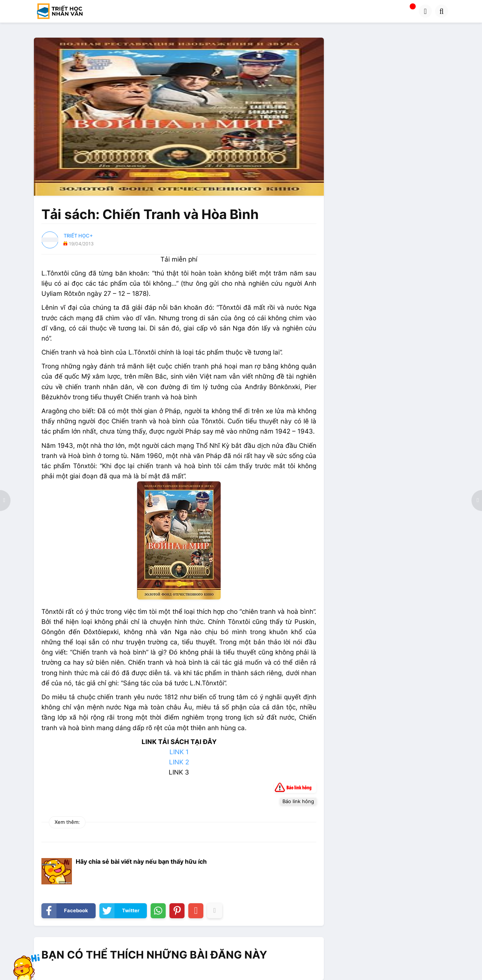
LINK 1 (179, 752)
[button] (425, 11)
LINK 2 (179, 762)
